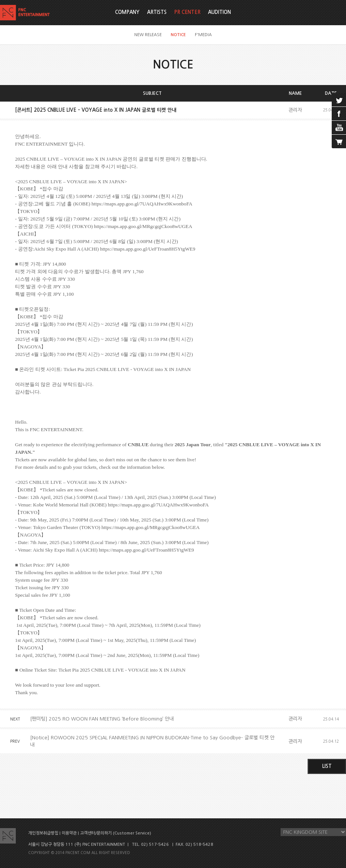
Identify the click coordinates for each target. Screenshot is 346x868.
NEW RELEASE (148, 35)
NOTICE (178, 35)
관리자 (295, 110)
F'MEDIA (203, 35)
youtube (339, 128)
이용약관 (69, 833)
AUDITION (219, 12)
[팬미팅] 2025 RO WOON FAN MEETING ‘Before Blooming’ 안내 (102, 719)
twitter (339, 100)
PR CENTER (187, 12)
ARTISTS (157, 12)
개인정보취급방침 (43, 833)
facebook (339, 114)
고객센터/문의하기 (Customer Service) (116, 833)
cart (339, 141)
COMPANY (127, 12)
